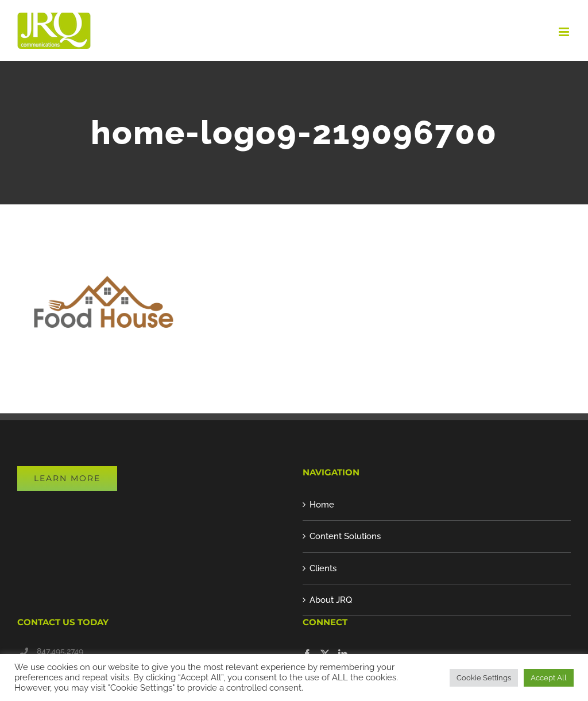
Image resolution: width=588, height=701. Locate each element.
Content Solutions (345, 536)
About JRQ (331, 600)
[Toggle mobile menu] (565, 32)
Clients (323, 568)
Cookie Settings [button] (484, 678)
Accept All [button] (549, 678)
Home (322, 505)
